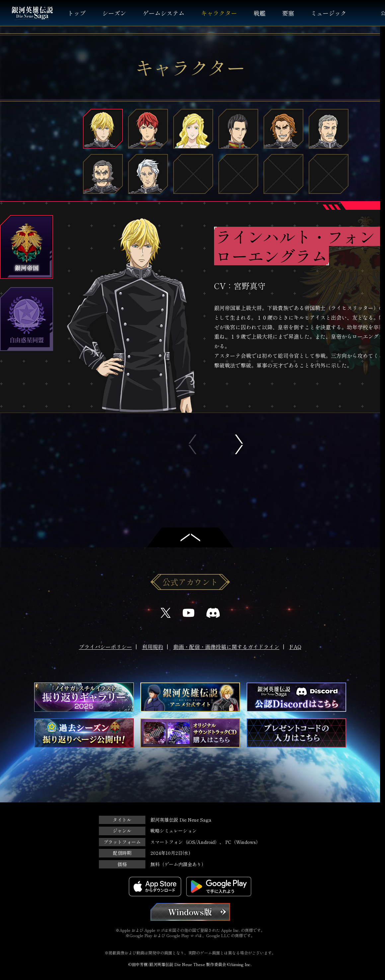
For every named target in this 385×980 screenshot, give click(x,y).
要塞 (288, 13)
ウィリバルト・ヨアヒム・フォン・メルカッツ (329, 129)
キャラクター (219, 13)
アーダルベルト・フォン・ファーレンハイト (148, 174)
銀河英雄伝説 (32, 13)
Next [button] (239, 445)
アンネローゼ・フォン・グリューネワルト (193, 129)
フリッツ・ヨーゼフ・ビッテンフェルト (283, 129)
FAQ (295, 647)
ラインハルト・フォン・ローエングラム (103, 129)
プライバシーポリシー (106, 647)
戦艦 (260, 13)
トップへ (190, 537)
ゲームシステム (164, 13)
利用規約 (153, 647)
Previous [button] (193, 445)
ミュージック (329, 13)
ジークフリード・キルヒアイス (148, 129)
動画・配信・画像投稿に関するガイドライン (226, 647)
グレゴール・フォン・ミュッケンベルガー (103, 174)
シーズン (114, 13)
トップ (77, 13)
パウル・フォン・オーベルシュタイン (238, 129)
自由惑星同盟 (27, 319)
